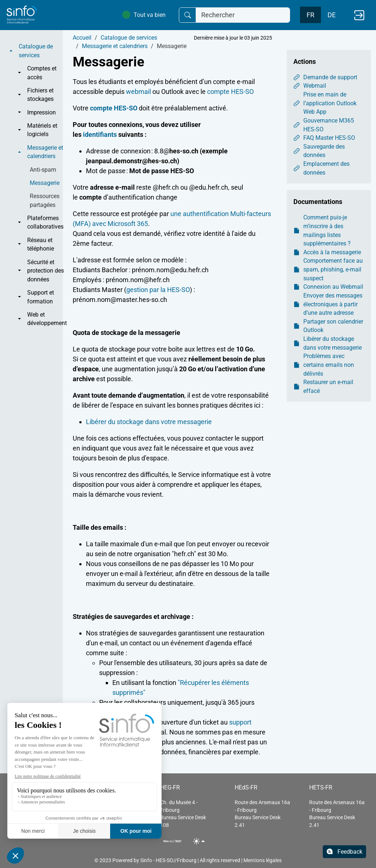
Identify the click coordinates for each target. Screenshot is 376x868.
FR (310, 15)
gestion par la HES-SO (158, 290)
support (240, 722)
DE (332, 15)
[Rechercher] (243, 15)
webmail (138, 92)
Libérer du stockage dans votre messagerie (149, 422)
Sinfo (146, 860)
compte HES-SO (230, 92)
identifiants (100, 134)
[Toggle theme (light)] (199, 841)
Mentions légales (263, 860)
